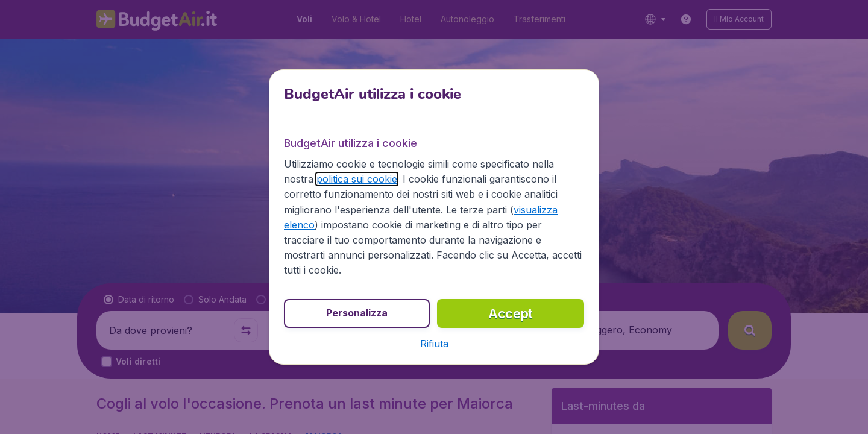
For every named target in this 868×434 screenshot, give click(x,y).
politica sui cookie (357, 179)
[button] (434, 344)
